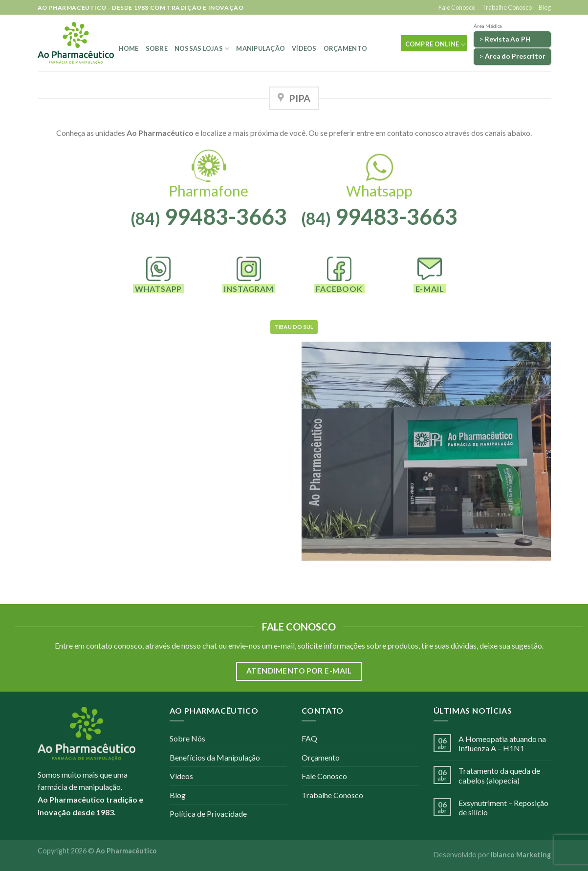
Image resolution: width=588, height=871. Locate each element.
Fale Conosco (457, 7)
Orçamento (345, 48)
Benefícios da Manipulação (215, 757)
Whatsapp (379, 191)
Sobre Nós (187, 738)
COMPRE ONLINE (436, 45)
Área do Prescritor (515, 56)
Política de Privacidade (208, 814)
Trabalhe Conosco (507, 7)
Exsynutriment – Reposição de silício (503, 807)
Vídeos (304, 48)
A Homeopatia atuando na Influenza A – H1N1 (502, 743)
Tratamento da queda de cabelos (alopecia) (499, 775)
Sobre (157, 48)
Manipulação (261, 48)
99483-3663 (209, 217)
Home (129, 48)
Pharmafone (208, 191)
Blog (545, 7)
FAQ (309, 738)
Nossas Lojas (202, 49)
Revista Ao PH (508, 39)
